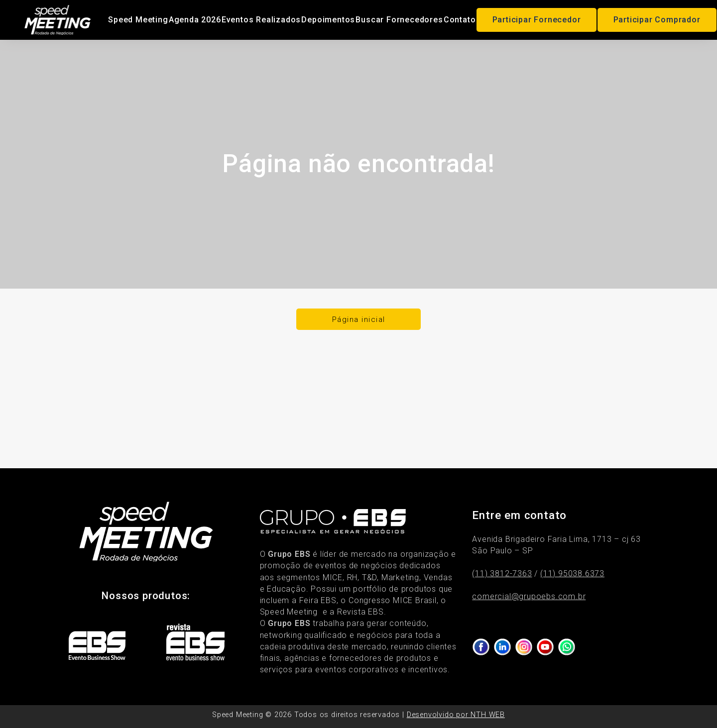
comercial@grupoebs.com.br (529, 596)
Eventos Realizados (261, 20)
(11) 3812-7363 (502, 573)
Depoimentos (328, 20)
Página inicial (359, 319)
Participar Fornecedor (537, 20)
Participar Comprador (657, 20)
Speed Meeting (138, 20)
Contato (460, 20)
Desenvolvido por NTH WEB (456, 715)
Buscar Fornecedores (399, 20)
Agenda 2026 (195, 20)
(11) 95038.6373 (572, 573)
